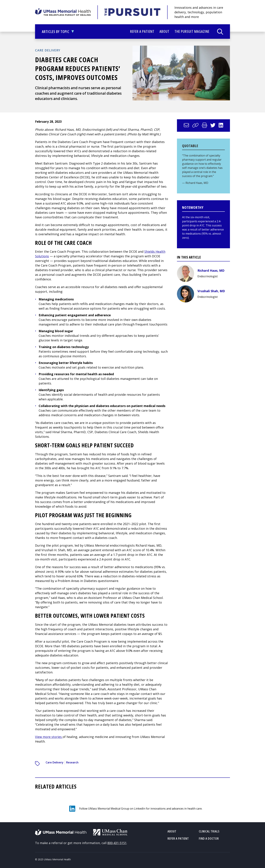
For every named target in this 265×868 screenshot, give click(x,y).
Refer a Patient (142, 31)
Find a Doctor (209, 838)
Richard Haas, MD (211, 270)
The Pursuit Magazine (192, 31)
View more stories (49, 737)
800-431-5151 (117, 843)
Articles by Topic (58, 33)
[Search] (220, 32)
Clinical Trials (209, 831)
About (164, 31)
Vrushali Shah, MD (211, 291)
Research (72, 762)
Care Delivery (48, 50)
